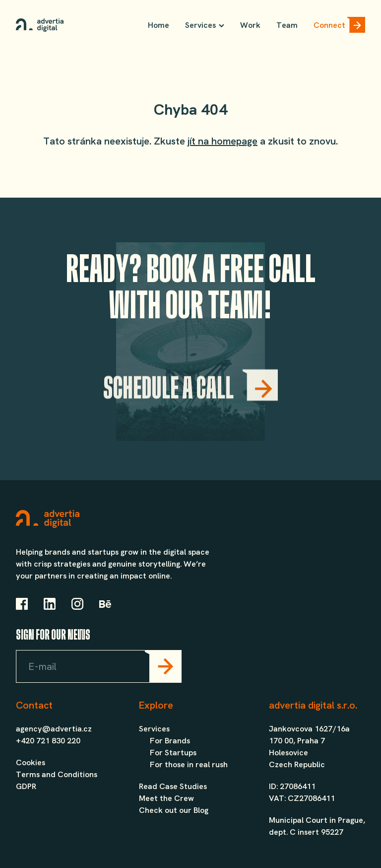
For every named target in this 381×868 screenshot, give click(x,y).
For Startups (173, 753)
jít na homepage (222, 141)
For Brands (170, 741)
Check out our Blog (174, 810)
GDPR (26, 786)
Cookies (31, 762)
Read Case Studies (173, 786)
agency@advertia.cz (54, 729)
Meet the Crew (166, 798)
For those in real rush (189, 764)
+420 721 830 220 (48, 741)
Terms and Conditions (57, 774)
